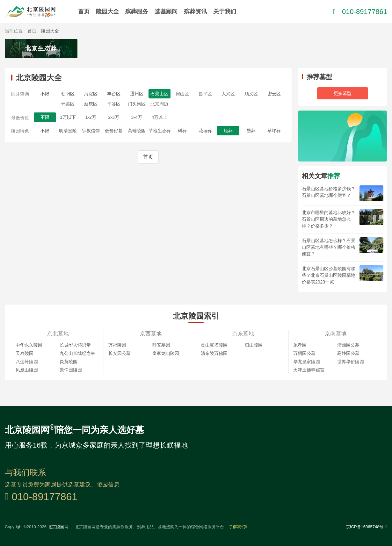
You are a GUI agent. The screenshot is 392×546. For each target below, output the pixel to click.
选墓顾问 (166, 11)
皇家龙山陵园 (166, 353)
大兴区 (228, 94)
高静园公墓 (348, 353)
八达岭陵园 (27, 362)
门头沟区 (137, 104)
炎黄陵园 (69, 362)
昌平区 (205, 94)
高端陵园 (137, 131)
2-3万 (114, 117)
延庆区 (91, 104)
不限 (45, 94)
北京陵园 (56, 527)
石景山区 (159, 94)
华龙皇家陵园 (307, 362)
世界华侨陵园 (351, 362)
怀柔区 (68, 104)
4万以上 (160, 117)
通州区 (137, 94)
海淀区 (91, 94)
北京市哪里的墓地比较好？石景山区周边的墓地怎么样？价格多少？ (329, 219)
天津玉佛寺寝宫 (309, 370)
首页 (84, 11)
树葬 (182, 131)
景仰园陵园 (71, 370)
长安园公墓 (120, 353)
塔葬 (228, 131)
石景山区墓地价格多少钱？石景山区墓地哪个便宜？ (329, 192)
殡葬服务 (137, 11)
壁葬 (251, 131)
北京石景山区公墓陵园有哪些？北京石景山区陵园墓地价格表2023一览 (329, 275)
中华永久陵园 (29, 345)
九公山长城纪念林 (77, 353)
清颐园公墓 (348, 345)
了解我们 (238, 527)
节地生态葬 (160, 131)
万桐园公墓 (304, 353)
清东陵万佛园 (214, 353)
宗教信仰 (91, 131)
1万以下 (68, 117)
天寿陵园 (25, 353)
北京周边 (159, 104)
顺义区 (251, 94)
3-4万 (136, 117)
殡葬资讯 (195, 11)
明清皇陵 (68, 131)
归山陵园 (254, 345)
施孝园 (300, 345)
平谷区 (114, 104)
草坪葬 (274, 131)
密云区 (274, 94)
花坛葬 (205, 131)
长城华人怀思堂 (75, 345)
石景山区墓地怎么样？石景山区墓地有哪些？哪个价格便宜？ (329, 247)
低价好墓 (114, 131)
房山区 (182, 94)
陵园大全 (107, 11)
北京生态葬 (41, 48)
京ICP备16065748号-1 (367, 527)
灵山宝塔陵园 (214, 345)
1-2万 (91, 117)
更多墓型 (343, 93)
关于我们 (225, 11)
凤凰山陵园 (27, 370)
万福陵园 (117, 345)
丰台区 (114, 94)
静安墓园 (161, 345)
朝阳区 (68, 94)
